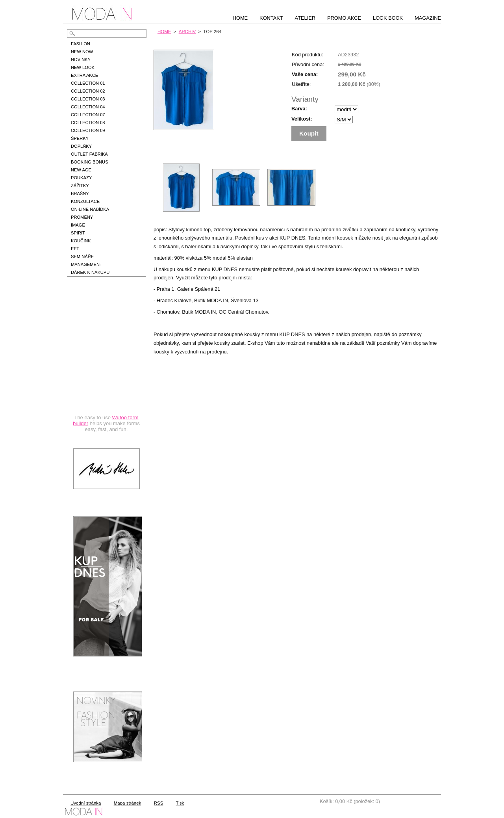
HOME (164, 32)
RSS (159, 803)
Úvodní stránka (86, 803)
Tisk (180, 803)
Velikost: (302, 119)
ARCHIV (187, 32)
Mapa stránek (128, 803)
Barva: (299, 109)
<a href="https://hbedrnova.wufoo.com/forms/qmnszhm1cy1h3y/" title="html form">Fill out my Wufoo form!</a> (106, 363)
